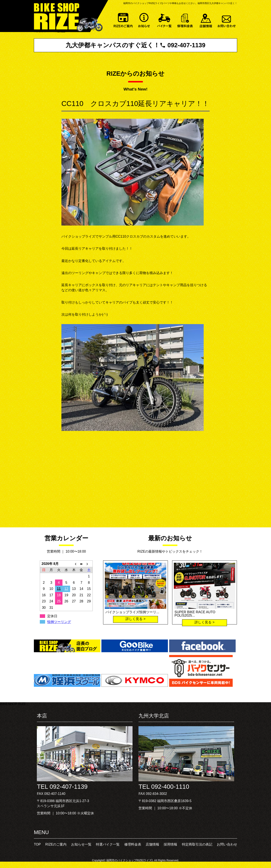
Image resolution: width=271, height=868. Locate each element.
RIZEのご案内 (123, 20)
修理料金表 (185, 20)
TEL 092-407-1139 (62, 787)
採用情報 (170, 844)
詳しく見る (134, 619)
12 (66, 589)
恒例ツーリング (59, 622)
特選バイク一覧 (165, 20)
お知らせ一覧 (144, 20)
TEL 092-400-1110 (164, 787)
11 (59, 589)
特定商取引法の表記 (197, 844)
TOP (37, 844)
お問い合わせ (227, 20)
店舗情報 (206, 20)
